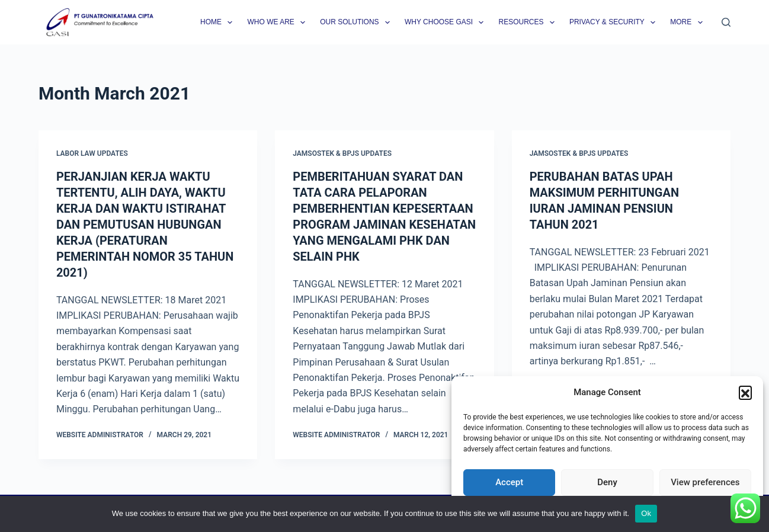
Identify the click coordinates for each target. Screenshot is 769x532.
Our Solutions (357, 23)
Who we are (278, 23)
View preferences (705, 482)
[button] (745, 392)
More (688, 23)
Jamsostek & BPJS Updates (342, 153)
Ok (646, 513)
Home (219, 23)
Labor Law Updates (92, 153)
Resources (528, 23)
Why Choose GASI (447, 23)
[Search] (726, 22)
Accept (509, 482)
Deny (607, 482)
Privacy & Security (615, 23)
